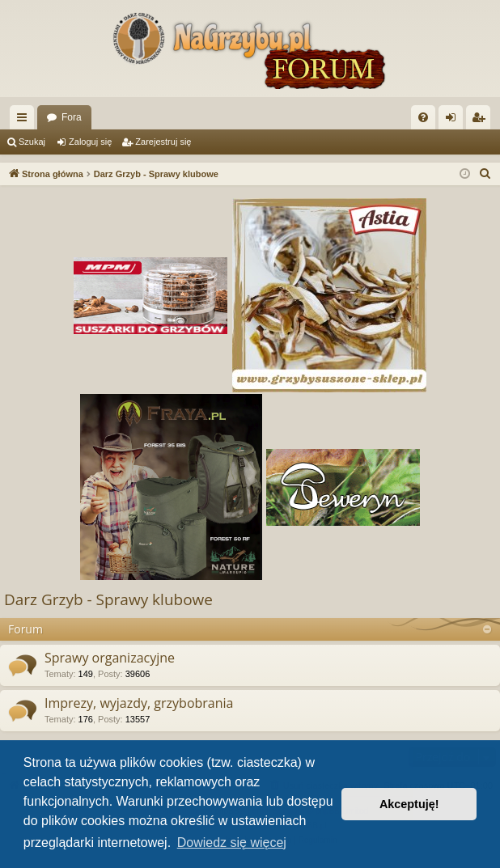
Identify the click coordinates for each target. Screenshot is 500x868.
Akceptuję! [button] (409, 804)
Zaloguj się (90, 142)
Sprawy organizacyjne (110, 658)
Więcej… (25, 121)
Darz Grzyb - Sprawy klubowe (108, 599)
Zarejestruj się (163, 142)
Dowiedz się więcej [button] (232, 843)
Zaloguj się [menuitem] (454, 121)
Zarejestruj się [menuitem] (481, 121)
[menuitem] (423, 117)
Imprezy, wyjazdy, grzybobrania (139, 703)
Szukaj (32, 142)
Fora (72, 117)
